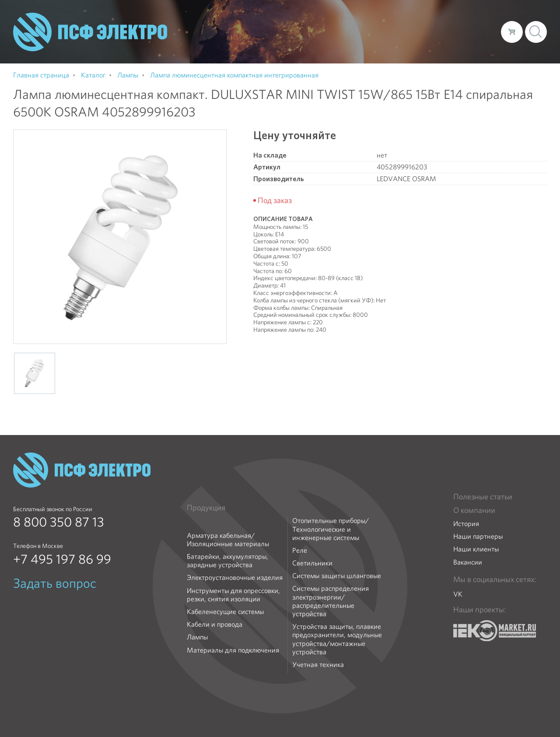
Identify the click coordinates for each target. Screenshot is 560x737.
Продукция (206, 508)
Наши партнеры (478, 536)
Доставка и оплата (422, 32)
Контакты (478, 32)
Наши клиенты (476, 549)
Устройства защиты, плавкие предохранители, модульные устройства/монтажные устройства (337, 639)
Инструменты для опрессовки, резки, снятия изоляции (233, 595)
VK (458, 594)
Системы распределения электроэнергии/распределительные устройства (331, 601)
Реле (300, 550)
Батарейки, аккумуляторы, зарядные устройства (227, 561)
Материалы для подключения (233, 650)
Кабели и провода (215, 624)
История (466, 524)
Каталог (369, 32)
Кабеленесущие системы (225, 612)
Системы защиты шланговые (337, 576)
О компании (327, 32)
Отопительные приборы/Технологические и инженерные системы (331, 529)
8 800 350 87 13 (59, 522)
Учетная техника (318, 665)
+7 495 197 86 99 (62, 559)
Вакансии (468, 562)
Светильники (312, 563)
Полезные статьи (483, 497)
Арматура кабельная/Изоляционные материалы (228, 540)
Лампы (197, 637)
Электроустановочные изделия (235, 577)
